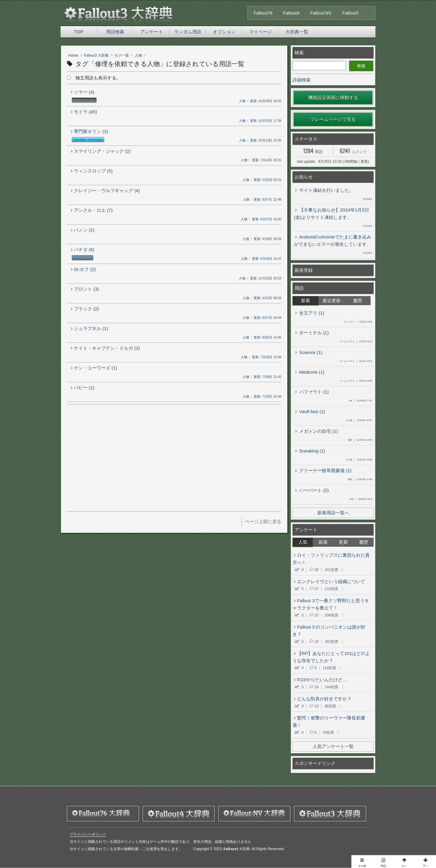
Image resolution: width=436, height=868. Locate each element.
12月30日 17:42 (360, 401)
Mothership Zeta (84, 100)
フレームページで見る (333, 119)
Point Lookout (83, 258)
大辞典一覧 (297, 32)
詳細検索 (302, 80)
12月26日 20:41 (359, 421)
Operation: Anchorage (88, 140)
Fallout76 (263, 13)
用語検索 (115, 32)
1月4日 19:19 (356, 362)
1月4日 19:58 (358, 322)
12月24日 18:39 (360, 440)
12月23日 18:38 (359, 460)
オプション (224, 32)
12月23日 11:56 (360, 480)
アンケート (152, 32)
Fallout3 (350, 13)
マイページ (261, 32)
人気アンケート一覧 (333, 746)
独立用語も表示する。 (94, 78)
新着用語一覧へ (333, 513)
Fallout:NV (321, 13)
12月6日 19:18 (361, 499)
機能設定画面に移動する (333, 97)
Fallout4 (291, 13)
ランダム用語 (188, 32)
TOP (79, 32)
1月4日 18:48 (356, 381)
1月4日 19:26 (356, 342)
